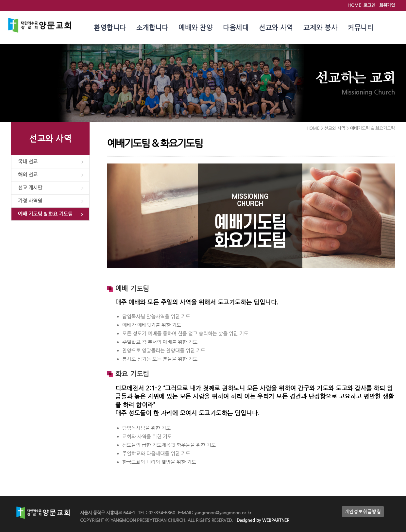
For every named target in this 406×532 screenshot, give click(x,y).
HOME (355, 5)
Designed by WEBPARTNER (262, 520)
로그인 (369, 5)
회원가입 (387, 5)
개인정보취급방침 (363, 512)
